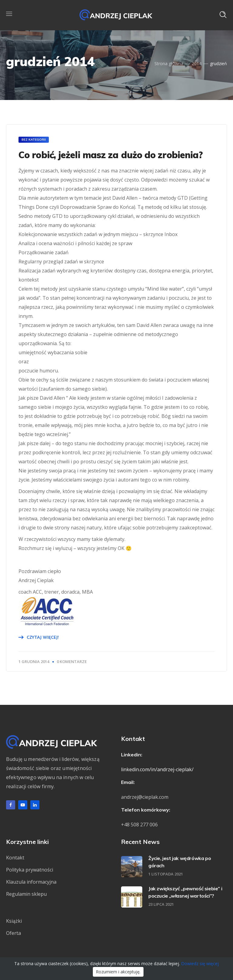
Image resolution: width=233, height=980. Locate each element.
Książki (14, 921)
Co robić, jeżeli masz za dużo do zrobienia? (111, 155)
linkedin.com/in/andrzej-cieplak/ (157, 769)
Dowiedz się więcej (200, 963)
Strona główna (169, 63)
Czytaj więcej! (43, 637)
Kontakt (15, 858)
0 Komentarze (72, 662)
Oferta (14, 933)
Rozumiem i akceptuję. (118, 972)
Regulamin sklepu (26, 894)
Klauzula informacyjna (31, 882)
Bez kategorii (34, 140)
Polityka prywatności (30, 870)
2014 (197, 63)
